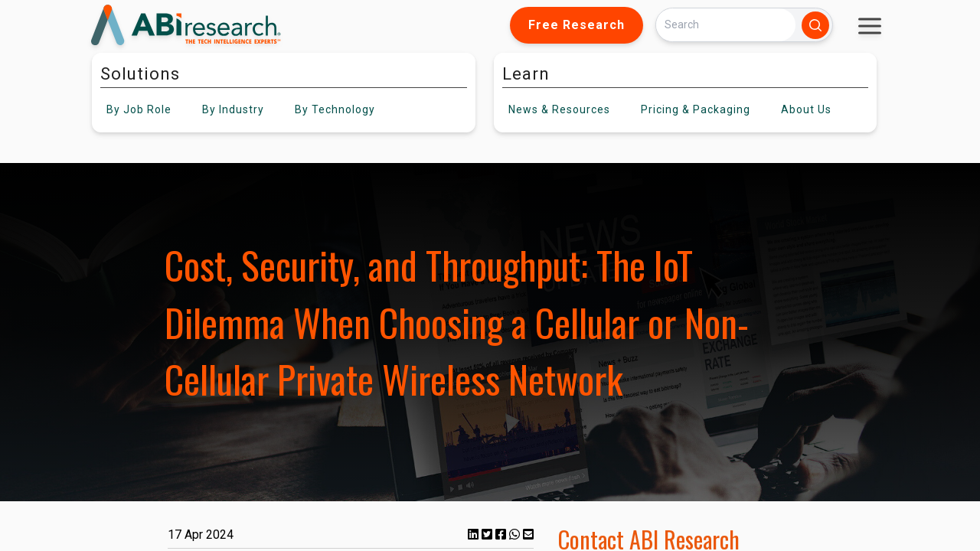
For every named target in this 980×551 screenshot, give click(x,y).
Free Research (577, 25)
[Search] (726, 25)
